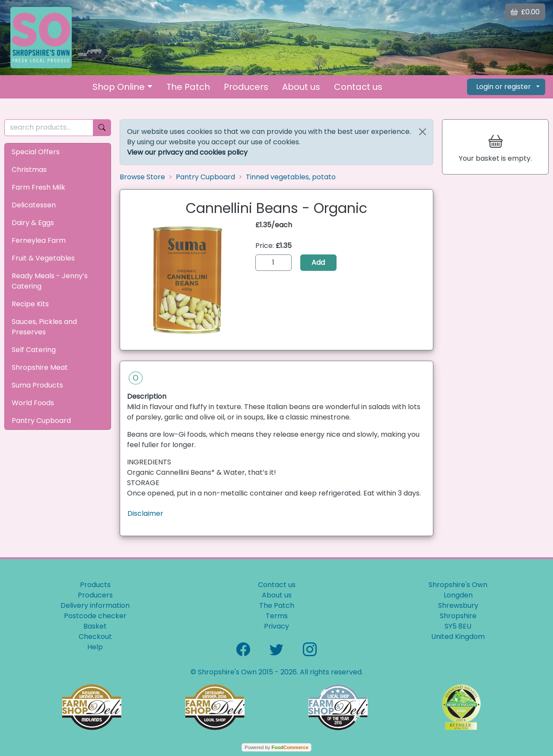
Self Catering (34, 350)
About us (301, 87)
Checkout (95, 637)
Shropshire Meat (40, 367)
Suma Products (37, 385)
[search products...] (49, 128)
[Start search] (102, 128)
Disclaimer (145, 513)
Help (95, 647)
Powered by (276, 747)
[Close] (423, 132)
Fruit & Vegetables (43, 258)
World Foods (33, 403)
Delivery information (95, 605)
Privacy (276, 626)
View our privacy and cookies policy (187, 152)
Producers (246, 87)
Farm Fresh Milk (38, 187)
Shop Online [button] (119, 87)
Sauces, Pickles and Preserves (44, 327)
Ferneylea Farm (39, 240)
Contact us (358, 87)
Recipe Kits (30, 304)
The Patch (188, 87)
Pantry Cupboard (41, 421)
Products (95, 585)
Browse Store (142, 177)
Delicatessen (34, 205)
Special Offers (36, 152)
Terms (277, 616)
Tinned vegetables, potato (291, 177)
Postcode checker (95, 616)
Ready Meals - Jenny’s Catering (50, 281)
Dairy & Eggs (33, 223)
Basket (95, 626)
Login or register (504, 87)
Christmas (29, 170)
